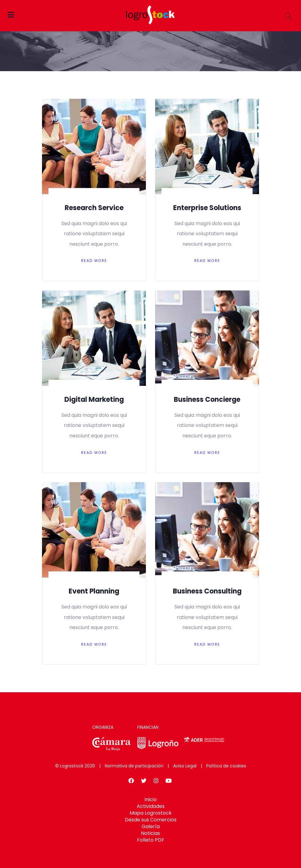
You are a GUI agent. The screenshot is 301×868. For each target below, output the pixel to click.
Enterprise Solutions (207, 208)
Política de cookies (226, 766)
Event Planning (94, 591)
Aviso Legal (185, 766)
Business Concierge (207, 399)
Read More (94, 261)
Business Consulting (207, 591)
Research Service (94, 208)
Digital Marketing (94, 399)
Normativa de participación (134, 766)
